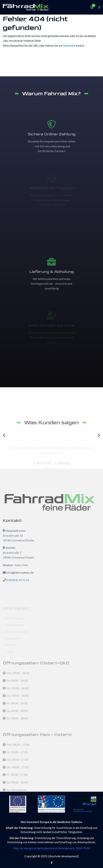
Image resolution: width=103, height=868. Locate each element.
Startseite (69, 45)
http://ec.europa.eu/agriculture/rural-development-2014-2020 (51, 848)
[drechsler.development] (64, 856)
